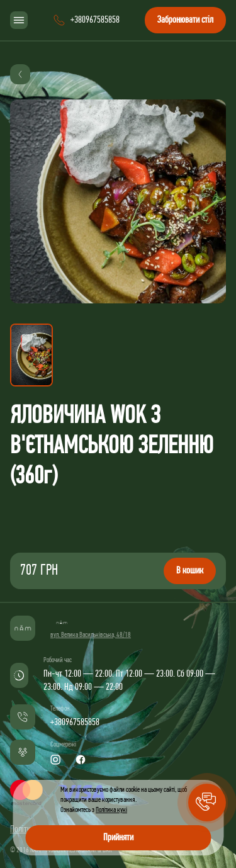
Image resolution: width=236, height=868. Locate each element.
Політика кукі (111, 810)
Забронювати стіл (185, 20)
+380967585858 (75, 723)
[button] (207, 803)
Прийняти (118, 838)
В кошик (190, 571)
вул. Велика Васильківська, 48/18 (91, 635)
